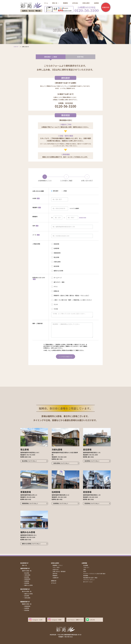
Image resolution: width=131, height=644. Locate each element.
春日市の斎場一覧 (27, 591)
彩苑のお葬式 (55, 563)
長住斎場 (27, 577)
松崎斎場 (27, 581)
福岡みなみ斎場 (28, 585)
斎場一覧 (24, 565)
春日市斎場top (25, 589)
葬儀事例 (55, 576)
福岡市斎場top (25, 568)
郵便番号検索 (83, 218)
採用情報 (86, 576)
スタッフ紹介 (56, 567)
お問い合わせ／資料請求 (59, 571)
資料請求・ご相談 (51, 57)
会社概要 (86, 565)
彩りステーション (88, 582)
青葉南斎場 (27, 579)
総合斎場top (24, 563)
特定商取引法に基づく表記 (90, 578)
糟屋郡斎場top (25, 602)
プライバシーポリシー (89, 580)
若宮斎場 (27, 583)
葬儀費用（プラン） (58, 565)
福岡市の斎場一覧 (27, 571)
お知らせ (54, 581)
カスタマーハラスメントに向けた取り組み (94, 574)
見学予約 (80, 57)
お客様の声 (56, 578)
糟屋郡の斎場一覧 (27, 604)
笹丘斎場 (27, 573)
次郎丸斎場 (27, 575)
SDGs (85, 571)
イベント (54, 583)
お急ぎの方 (106, 7)
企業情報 (84, 563)
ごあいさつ (86, 567)
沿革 (84, 569)
